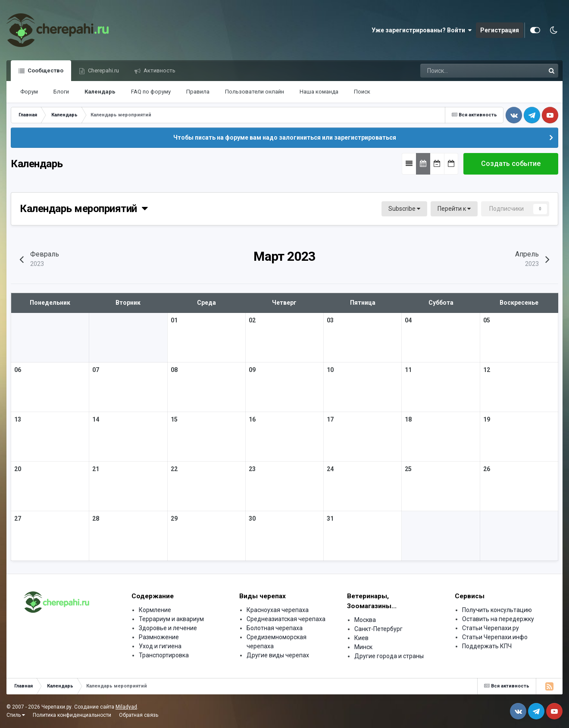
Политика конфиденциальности (72, 715)
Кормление (155, 610)
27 (18, 519)
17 (330, 419)
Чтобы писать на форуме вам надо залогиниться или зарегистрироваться (285, 137)
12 (487, 370)
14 (96, 419)
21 (96, 469)
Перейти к (454, 209)
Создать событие (511, 164)
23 (252, 469)
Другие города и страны (389, 656)
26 (487, 469)
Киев (361, 638)
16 (252, 419)
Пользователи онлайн (255, 92)
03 (330, 320)
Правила (198, 92)
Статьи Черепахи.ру (491, 628)
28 (96, 519)
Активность (159, 70)
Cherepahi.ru (103, 70)
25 (408, 469)
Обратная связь (139, 715)
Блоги (61, 92)
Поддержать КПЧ (487, 646)
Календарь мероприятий (84, 209)
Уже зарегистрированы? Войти (422, 30)
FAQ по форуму (151, 92)
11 (408, 370)
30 (252, 519)
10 (330, 370)
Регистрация (500, 30)
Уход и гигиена (160, 646)
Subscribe (404, 209)
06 (18, 370)
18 (408, 419)
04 (408, 320)
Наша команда (319, 92)
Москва (365, 620)
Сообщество (45, 70)
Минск (363, 647)
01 (174, 320)
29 (174, 519)
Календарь (100, 92)
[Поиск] (452, 71)
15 (174, 419)
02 (252, 320)
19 (487, 419)
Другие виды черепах (278, 655)
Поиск (362, 92)
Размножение (159, 637)
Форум (29, 92)
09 (252, 370)
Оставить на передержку (498, 619)
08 (174, 370)
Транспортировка (164, 655)
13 (18, 419)
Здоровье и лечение (168, 628)
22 (174, 469)
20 (18, 469)
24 (330, 469)
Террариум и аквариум (171, 619)
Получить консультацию (497, 610)
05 (487, 320)
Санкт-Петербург (378, 629)
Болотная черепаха (275, 628)
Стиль (16, 715)
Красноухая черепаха (278, 610)
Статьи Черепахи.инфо (495, 637)
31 (330, 519)
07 (96, 370)
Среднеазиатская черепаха (286, 619)
